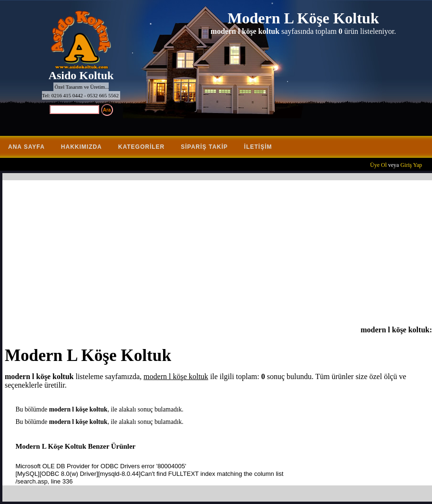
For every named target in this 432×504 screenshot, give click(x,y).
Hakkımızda (82, 147)
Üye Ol (378, 165)
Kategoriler (141, 147)
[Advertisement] (218, 254)
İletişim (258, 147)
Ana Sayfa (26, 147)
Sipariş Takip (204, 147)
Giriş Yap (411, 165)
